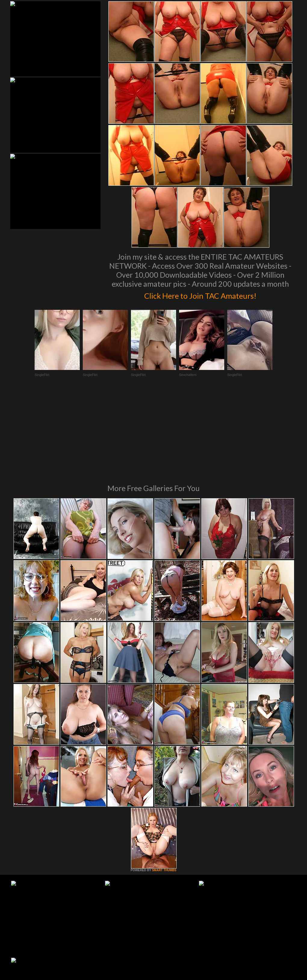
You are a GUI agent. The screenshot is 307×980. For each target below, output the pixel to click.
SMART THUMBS (164, 788)
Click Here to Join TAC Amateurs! (200, 295)
